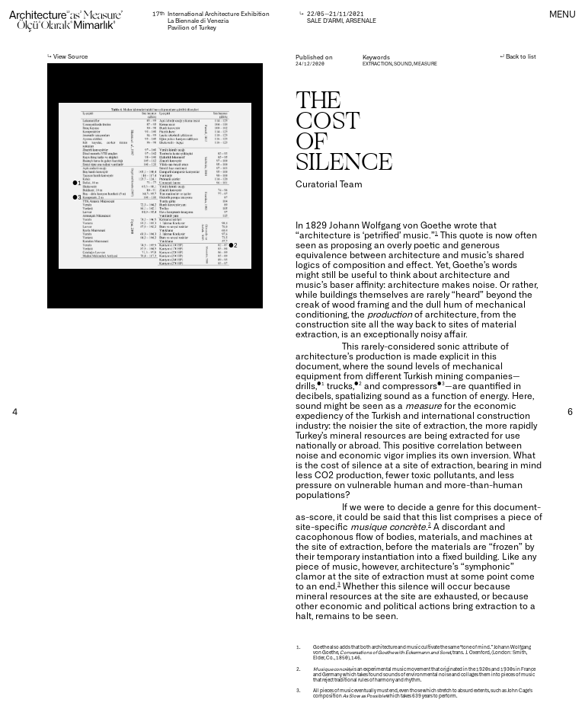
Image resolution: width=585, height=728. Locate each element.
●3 (77, 197)
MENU (563, 14)
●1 (77, 182)
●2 (233, 245)
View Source (70, 56)
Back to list (521, 56)
